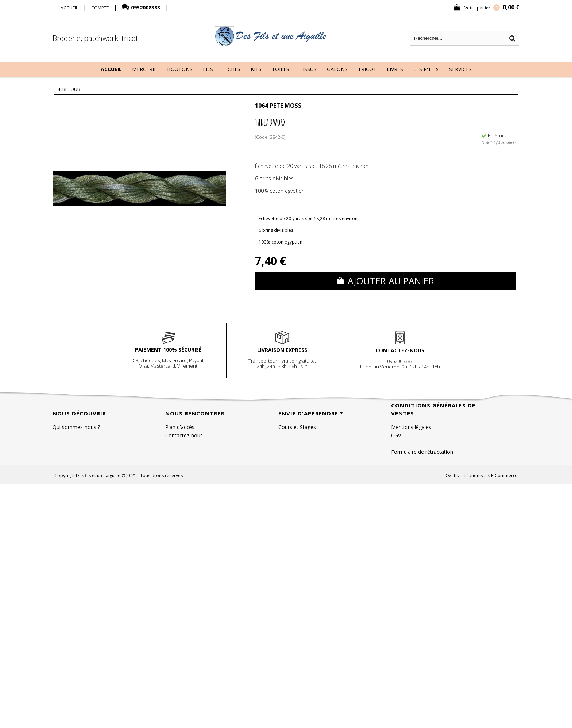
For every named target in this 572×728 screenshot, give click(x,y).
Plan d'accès (180, 427)
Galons (337, 69)
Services (460, 69)
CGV (396, 435)
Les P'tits (426, 69)
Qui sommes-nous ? (76, 427)
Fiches (232, 69)
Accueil (111, 69)
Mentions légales (411, 427)
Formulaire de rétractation (422, 452)
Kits (256, 69)
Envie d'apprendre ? (311, 413)
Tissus (308, 69)
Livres (395, 69)
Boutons (180, 69)
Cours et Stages (297, 427)
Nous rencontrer (195, 413)
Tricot (367, 69)
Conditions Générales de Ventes (433, 409)
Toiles (281, 69)
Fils (208, 69)
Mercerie (144, 69)
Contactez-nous (184, 435)
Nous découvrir (79, 413)
